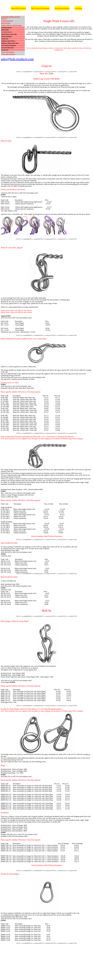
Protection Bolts (6, 27)
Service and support (8, 52)
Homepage (46, 8)
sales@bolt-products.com (17, 59)
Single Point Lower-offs (9, 34)
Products (23, 8)
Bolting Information (62, 8)
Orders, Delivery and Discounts (11, 25)
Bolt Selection (6, 23)
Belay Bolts (5, 30)
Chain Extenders (6, 36)
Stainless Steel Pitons (8, 41)
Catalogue (78, 8)
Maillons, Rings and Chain (10, 43)
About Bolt (15, 8)
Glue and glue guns (7, 48)
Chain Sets (5, 39)
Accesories (5, 50)
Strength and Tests (7, 21)
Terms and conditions (8, 54)
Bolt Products (36, 8)
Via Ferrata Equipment (9, 45)
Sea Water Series (7, 32)
